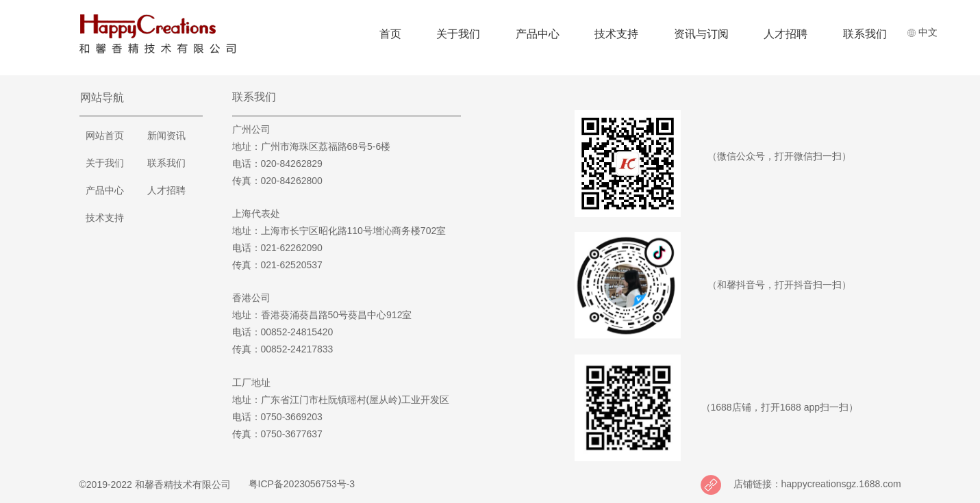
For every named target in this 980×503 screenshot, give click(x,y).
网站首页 (105, 136)
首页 (390, 34)
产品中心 (538, 34)
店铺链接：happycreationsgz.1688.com (817, 484)
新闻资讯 (166, 136)
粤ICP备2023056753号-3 (300, 484)
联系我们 (865, 34)
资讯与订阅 (701, 34)
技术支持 (616, 34)
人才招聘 (786, 34)
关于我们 (458, 34)
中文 (922, 32)
